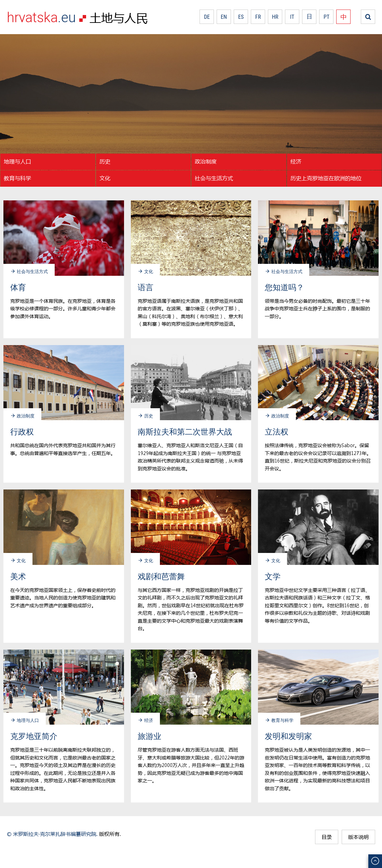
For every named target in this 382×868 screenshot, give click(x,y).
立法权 (277, 432)
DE (207, 17)
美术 (18, 576)
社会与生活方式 (214, 178)
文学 (273, 576)
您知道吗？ (284, 287)
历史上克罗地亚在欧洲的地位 (326, 178)
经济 (296, 161)
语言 (146, 287)
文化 (105, 178)
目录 (327, 837)
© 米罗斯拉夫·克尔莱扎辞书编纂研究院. (52, 834)
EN (224, 17)
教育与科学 (17, 178)
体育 (18, 287)
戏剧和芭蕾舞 (161, 576)
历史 (105, 161)
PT (326, 17)
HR (275, 17)
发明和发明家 (288, 736)
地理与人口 (17, 161)
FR (258, 17)
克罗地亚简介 (34, 736)
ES (241, 17)
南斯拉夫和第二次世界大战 (185, 432)
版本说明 (358, 837)
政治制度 (206, 161)
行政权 (22, 432)
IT (292, 17)
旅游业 (149, 736)
